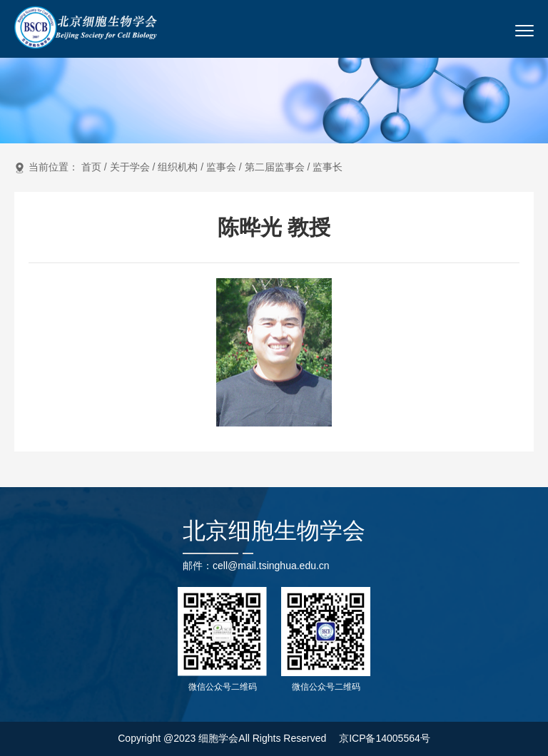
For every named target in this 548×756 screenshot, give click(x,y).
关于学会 (130, 167)
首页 (91, 167)
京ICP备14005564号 (385, 738)
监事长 (328, 167)
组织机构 (178, 167)
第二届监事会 (275, 167)
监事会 (221, 167)
